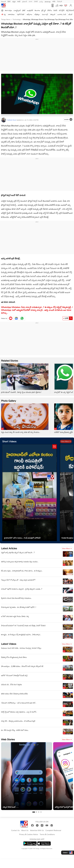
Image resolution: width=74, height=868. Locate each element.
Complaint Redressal (53, 830)
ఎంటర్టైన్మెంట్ (17, 10)
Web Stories (8, 739)
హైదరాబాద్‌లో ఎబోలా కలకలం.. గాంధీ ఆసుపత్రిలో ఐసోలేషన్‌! (22, 538)
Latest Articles (9, 548)
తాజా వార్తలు (8, 10)
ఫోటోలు (50, 10)
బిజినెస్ (55, 10)
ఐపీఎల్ (70, 14)
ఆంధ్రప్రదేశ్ (30, 10)
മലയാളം (48, 1)
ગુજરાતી (25, 1)
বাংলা (31, 1)
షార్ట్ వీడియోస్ (70, 10)
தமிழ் (41, 1)
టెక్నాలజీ (53, 14)
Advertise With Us (37, 830)
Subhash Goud (12, 120)
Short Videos (9, 441)
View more (66, 441)
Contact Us (15, 830)
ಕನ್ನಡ (14, 1)
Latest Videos (9, 644)
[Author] (4, 120)
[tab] (34, 812)
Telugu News (6, 19)
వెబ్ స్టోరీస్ (62, 10)
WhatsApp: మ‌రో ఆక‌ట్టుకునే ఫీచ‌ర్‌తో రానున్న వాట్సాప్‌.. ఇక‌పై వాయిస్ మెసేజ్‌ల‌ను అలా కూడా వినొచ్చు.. (36, 311)
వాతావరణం (11, 14)
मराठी (19, 1)
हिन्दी (9, 1)
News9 (3, 1)
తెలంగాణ (37, 10)
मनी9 (54, 1)
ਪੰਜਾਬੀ (36, 1)
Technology (16, 19)
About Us (25, 830)
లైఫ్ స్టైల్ (44, 10)
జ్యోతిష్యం (37, 14)
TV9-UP (60, 1)
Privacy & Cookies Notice (29, 834)
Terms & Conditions (47, 834)
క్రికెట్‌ (24, 10)
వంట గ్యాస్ (45, 14)
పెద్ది (5, 14)
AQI (61, 5)
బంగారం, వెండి (62, 14)
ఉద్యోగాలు (29, 14)
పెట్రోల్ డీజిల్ (21, 14)
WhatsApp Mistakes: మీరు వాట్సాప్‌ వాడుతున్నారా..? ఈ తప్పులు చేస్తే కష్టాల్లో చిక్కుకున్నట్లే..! (37, 307)
